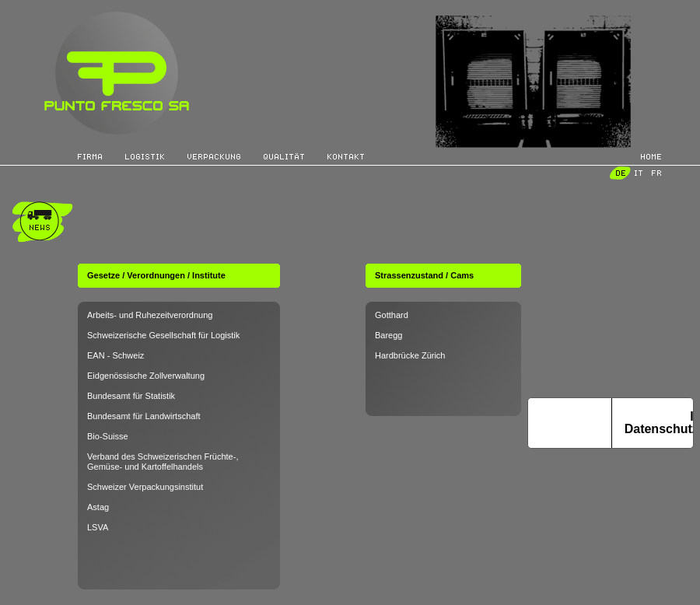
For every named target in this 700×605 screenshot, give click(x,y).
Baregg (388, 335)
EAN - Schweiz (115, 355)
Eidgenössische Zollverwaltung (146, 376)
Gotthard (392, 315)
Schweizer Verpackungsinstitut (145, 487)
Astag (98, 507)
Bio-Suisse (108, 436)
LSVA (98, 527)
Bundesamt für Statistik (131, 396)
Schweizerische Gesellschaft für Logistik (163, 335)
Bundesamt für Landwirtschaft (144, 416)
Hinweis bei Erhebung (570, 423)
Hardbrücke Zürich (410, 355)
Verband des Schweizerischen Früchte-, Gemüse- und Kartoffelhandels (163, 462)
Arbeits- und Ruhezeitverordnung (150, 315)
